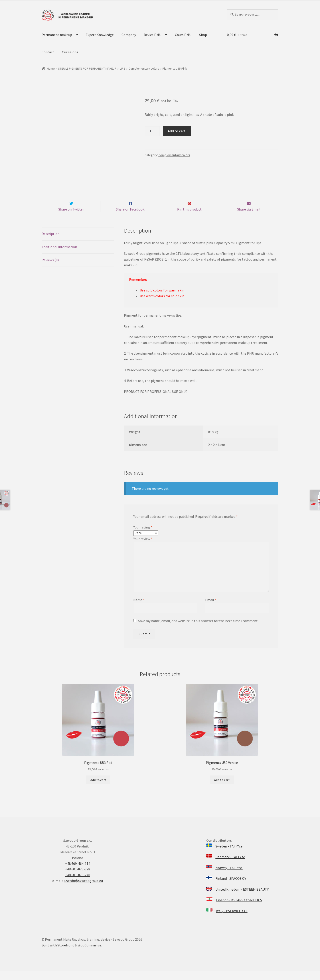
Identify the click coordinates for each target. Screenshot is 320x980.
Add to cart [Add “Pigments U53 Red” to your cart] (98, 789)
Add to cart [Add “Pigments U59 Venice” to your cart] (222, 789)
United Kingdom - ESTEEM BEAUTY (242, 899)
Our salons (70, 52)
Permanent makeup (57, 35)
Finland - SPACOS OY (231, 888)
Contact (48, 52)
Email (211, 609)
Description (51, 243)
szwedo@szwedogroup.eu (83, 890)
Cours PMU (183, 35)
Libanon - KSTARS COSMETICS (239, 910)
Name (139, 609)
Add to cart (177, 131)
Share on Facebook (130, 219)
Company (129, 35)
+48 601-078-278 (78, 884)
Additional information (59, 256)
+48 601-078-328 (78, 879)
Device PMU (153, 35)
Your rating (143, 536)
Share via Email (249, 219)
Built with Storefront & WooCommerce (71, 954)
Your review (143, 548)
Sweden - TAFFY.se (229, 855)
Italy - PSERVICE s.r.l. (232, 920)
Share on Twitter (71, 219)
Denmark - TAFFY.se (230, 866)
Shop (203, 35)
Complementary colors (144, 68)
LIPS (123, 68)
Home (51, 68)
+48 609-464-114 (78, 873)
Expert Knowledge (100, 35)
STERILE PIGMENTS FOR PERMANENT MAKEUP (87, 68)
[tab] (78, 244)
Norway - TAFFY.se (229, 877)
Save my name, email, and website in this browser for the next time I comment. (198, 630)
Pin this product (189, 219)
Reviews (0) (50, 269)
